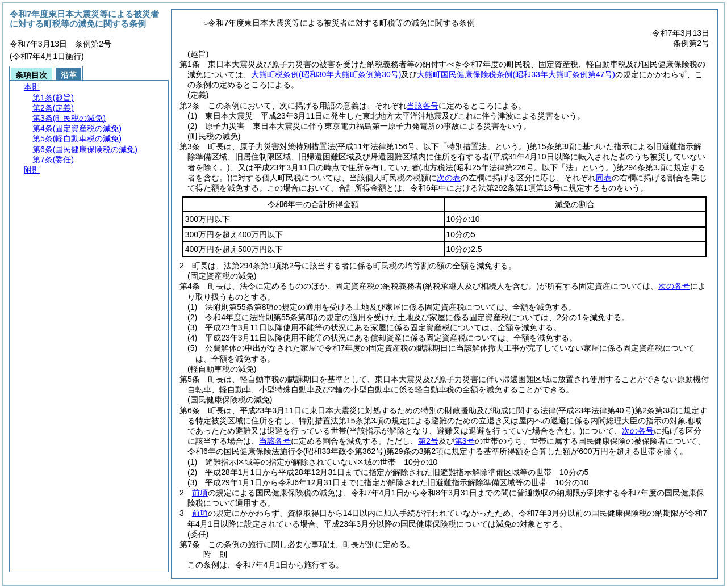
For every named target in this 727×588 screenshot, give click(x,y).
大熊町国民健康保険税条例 (516, 74)
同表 (604, 178)
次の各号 (674, 286)
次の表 (449, 178)
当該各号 (423, 106)
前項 (200, 493)
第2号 (428, 441)
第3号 (465, 441)
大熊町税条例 (326, 74)
